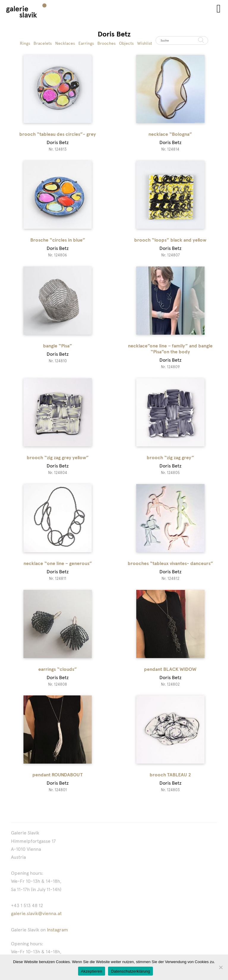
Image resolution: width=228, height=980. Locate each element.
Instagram (57, 930)
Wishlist (145, 43)
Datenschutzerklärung (130, 971)
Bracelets (43, 43)
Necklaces (65, 43)
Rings (25, 43)
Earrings (86, 43)
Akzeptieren (92, 971)
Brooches (106, 43)
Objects (126, 43)
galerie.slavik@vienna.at (36, 913)
